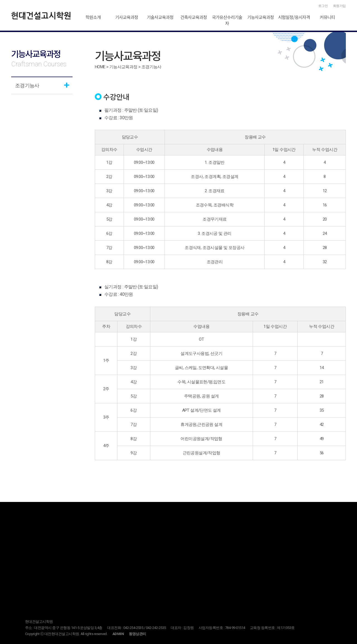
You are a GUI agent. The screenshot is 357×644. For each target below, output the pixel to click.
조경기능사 (27, 85)
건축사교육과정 (193, 17)
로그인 (323, 6)
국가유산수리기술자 (227, 20)
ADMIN (118, 634)
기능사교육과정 (260, 17)
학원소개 (93, 17)
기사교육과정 (127, 17)
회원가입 (339, 6)
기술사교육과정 (160, 17)
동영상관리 (138, 634)
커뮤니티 (328, 17)
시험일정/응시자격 (294, 17)
